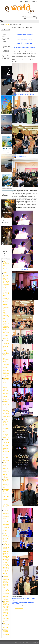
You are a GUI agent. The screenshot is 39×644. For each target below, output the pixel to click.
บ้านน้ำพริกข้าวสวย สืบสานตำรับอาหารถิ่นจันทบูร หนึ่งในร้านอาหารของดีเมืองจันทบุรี (6, 538)
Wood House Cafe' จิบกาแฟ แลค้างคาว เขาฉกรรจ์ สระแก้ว (6, 381)
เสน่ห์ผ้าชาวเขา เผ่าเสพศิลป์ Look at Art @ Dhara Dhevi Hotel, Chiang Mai (6, 506)
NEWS (9, 24)
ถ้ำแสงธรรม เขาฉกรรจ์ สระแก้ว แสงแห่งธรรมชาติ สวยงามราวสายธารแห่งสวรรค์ (6, 317)
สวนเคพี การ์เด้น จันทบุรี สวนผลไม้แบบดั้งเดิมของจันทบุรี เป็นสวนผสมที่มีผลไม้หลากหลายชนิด (6, 582)
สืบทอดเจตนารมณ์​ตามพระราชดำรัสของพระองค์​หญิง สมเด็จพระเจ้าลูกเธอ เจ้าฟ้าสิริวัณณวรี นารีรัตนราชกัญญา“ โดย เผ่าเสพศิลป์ (6, 470)
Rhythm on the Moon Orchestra (22, 28)
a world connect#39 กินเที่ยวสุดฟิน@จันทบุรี (6, 625)
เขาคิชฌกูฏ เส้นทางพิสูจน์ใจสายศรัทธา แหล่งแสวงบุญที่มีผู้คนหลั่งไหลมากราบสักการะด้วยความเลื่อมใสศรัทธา (6, 594)
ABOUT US (34, 2)
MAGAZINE (27, 2)
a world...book (6, 44)
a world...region (6, 59)
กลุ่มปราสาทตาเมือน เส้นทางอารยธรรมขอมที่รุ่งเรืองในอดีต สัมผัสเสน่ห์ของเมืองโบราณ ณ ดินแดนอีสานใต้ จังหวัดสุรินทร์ (6, 526)
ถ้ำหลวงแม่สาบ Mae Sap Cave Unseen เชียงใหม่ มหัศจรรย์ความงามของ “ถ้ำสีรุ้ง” (6, 484)
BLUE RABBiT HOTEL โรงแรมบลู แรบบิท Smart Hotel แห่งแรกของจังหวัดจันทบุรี (6, 548)
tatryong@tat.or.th (19, 608)
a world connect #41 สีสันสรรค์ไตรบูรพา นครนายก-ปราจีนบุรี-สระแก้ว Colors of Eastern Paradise (6, 267)
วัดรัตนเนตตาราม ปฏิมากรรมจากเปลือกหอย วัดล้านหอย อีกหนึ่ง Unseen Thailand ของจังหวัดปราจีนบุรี (6, 346)
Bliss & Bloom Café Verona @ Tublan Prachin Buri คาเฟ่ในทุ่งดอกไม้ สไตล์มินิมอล (6, 357)
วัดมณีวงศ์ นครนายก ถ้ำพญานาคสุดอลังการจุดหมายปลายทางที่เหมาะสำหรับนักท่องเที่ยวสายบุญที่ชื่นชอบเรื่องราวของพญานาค (6, 393)
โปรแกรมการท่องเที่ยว (6, 47)
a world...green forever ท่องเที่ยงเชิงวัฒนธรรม (6, 52)
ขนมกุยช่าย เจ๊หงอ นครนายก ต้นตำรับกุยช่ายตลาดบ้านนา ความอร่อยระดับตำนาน (6, 335)
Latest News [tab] (4, 259)
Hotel (4, 36)
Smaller (34, 16)
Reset (30, 16)
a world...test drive (5, 61)
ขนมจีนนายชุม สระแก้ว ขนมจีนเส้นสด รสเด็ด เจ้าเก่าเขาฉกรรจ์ (6, 326)
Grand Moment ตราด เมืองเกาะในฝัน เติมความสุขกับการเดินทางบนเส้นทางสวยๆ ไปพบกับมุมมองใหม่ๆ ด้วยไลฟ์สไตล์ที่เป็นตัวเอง (6, 495)
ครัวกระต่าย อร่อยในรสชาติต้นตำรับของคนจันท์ (6, 619)
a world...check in (6, 56)
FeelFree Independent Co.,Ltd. (32, 642)
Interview (5, 34)
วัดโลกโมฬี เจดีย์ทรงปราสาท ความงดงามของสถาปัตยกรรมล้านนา (6, 514)
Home (21, 2)
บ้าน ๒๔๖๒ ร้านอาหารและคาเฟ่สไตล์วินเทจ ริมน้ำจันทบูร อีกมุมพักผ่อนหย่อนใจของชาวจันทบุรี (6, 558)
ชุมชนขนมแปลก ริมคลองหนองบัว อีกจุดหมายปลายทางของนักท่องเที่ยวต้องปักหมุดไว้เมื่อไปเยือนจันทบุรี (6, 570)
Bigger (27, 16)
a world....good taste (6, 39)
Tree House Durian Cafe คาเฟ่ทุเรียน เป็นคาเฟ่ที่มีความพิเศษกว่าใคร (6, 633)
